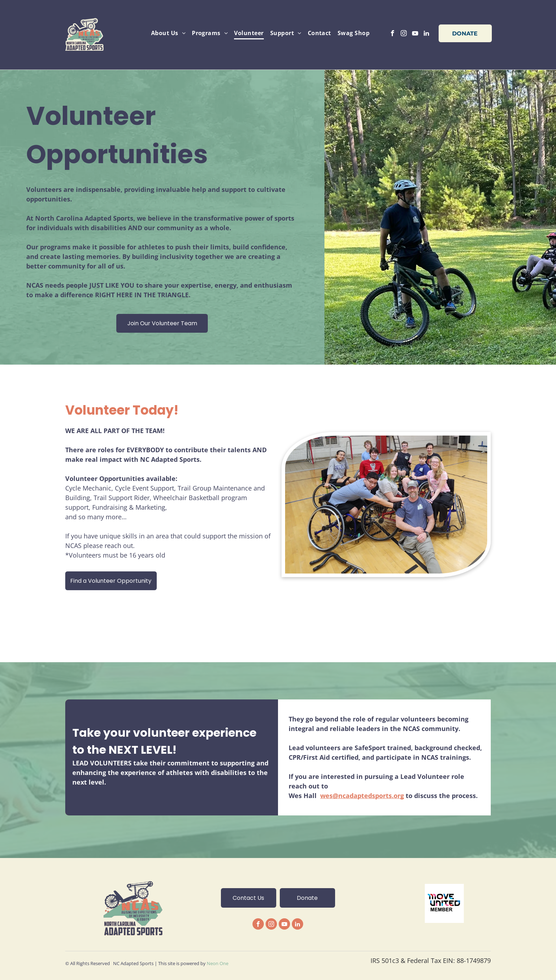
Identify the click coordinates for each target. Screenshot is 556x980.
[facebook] (393, 34)
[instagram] (404, 34)
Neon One (218, 963)
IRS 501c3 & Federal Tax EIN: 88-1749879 (431, 960)
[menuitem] (168, 33)
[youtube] (415, 34)
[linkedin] (427, 34)
